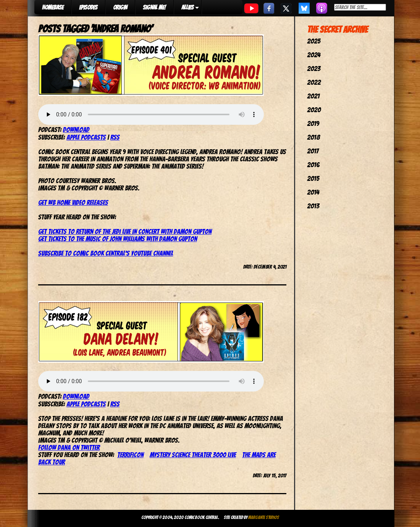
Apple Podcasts (86, 137)
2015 (313, 178)
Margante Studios (264, 517)
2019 (313, 123)
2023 (314, 68)
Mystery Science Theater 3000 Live (193, 455)
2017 (313, 151)
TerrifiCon (130, 455)
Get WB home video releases (73, 202)
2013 (313, 206)
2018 (313, 137)
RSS (115, 137)
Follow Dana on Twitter (69, 447)
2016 (313, 165)
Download (76, 130)
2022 (314, 82)
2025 (314, 41)
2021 (313, 96)
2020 (314, 110)
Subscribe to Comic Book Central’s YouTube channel (106, 253)
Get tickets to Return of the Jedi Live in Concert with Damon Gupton (125, 231)
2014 (313, 192)
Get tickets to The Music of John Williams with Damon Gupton (118, 239)
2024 (314, 55)
